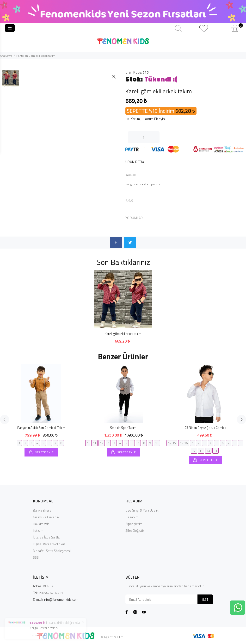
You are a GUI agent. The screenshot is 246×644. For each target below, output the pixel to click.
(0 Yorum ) (134, 119)
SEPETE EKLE (44, 452)
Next (241, 419)
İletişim (38, 530)
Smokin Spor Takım (123, 428)
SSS (36, 557)
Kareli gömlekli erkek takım (123, 334)
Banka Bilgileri (43, 510)
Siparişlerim (134, 524)
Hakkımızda (41, 524)
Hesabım (132, 517)
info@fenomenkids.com (61, 599)
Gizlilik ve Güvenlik (46, 517)
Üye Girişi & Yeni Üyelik (142, 510)
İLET (205, 599)
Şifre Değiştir (135, 530)
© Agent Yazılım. (112, 637)
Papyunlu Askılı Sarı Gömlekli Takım (41, 428)
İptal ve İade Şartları (47, 537)
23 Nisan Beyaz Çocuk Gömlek (205, 428)
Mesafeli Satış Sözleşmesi (52, 551)
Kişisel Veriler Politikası (50, 544)
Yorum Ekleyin (155, 119)
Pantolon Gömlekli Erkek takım (36, 56)
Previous (5, 419)
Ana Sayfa (6, 56)
